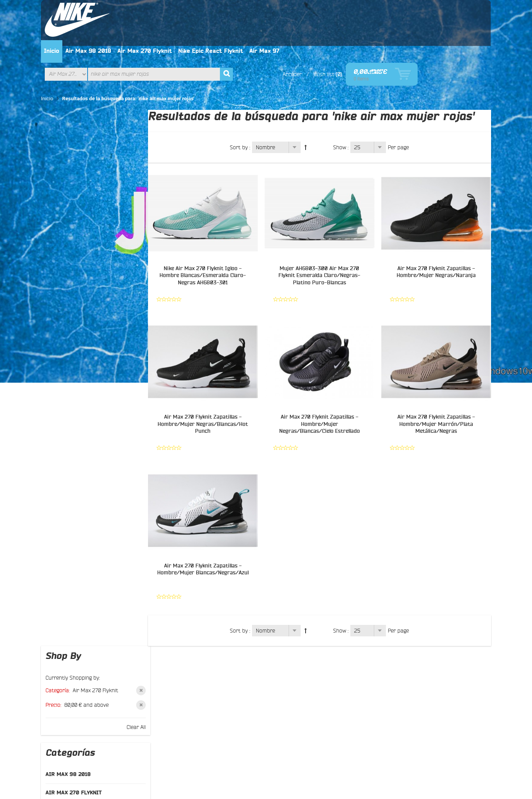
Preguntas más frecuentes (86, 692)
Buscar (63, 673)
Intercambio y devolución (192, 673)
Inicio (127, 11)
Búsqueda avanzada (299, 750)
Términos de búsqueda (240, 750)
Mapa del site (189, 750)
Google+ (280, 671)
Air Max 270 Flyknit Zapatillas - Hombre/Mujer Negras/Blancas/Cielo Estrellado (321, 384)
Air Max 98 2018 (163, 11)
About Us (65, 750)
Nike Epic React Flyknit (286, 11)
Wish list (397, 34)
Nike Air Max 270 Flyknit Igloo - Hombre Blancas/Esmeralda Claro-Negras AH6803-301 (205, 235)
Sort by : (242, 107)
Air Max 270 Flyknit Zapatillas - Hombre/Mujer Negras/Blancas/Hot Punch (205, 384)
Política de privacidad (188, 655)
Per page (400, 107)
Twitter (279, 662)
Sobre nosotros (73, 655)
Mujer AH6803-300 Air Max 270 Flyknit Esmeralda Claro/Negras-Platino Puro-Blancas (321, 235)
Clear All (127, 151)
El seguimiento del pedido (193, 692)
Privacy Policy (149, 750)
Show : (342, 107)
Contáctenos (70, 664)
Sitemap (65, 683)
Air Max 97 (339, 11)
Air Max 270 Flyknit (220, 11)
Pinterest (281, 680)
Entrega (172, 683)
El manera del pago (185, 664)
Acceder (365, 34)
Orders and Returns (353, 750)
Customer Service (104, 750)
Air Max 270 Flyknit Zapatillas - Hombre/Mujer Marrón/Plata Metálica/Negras (437, 384)
